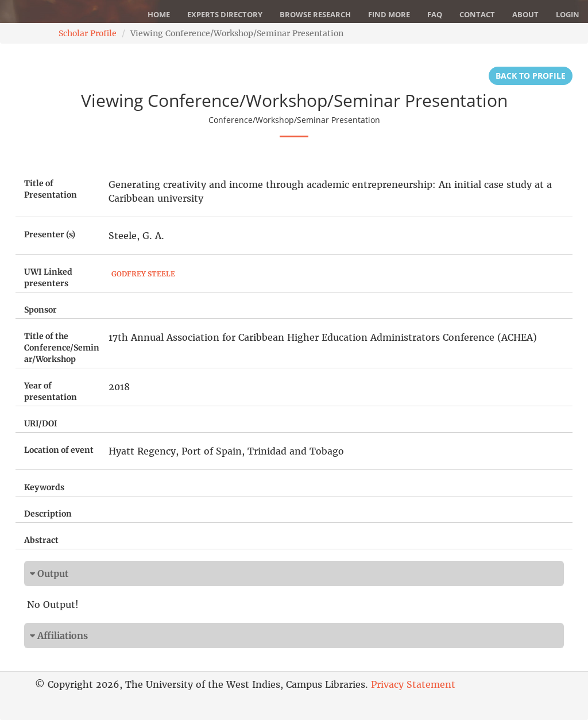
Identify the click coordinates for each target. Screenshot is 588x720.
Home (159, 14)
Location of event (59, 450)
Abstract (41, 540)
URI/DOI (41, 423)
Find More (389, 14)
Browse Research (315, 14)
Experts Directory (225, 14)
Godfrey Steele (143, 274)
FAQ (435, 14)
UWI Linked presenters (48, 278)
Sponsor (40, 310)
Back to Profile (531, 76)
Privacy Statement (413, 684)
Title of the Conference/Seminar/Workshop (62, 348)
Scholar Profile (88, 33)
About (525, 14)
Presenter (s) (50, 234)
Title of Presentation (51, 189)
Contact (477, 14)
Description (48, 514)
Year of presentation (51, 391)
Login (568, 14)
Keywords (44, 487)
